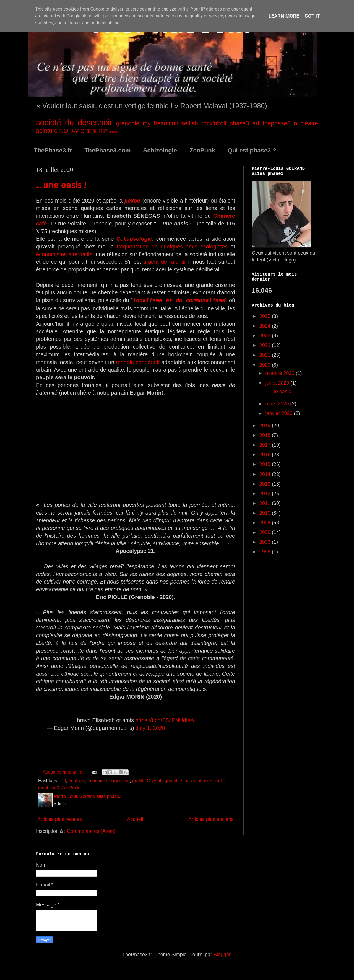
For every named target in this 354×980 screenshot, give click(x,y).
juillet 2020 (278, 383)
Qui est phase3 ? (252, 150)
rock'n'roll (214, 123)
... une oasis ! (61, 185)
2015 (266, 464)
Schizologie (160, 150)
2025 (266, 316)
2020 (266, 365)
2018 (266, 435)
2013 (266, 484)
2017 (266, 445)
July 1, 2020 (150, 728)
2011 (266, 503)
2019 (266, 426)
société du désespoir (74, 123)
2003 (266, 542)
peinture (47, 131)
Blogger (222, 954)
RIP (103, 131)
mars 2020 (278, 404)
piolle (220, 780)
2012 (266, 494)
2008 (266, 532)
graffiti (138, 780)
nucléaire (306, 123)
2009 (266, 523)
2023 (266, 336)
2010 (266, 513)
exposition (120, 780)
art (256, 123)
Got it (312, 16)
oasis (113, 131)
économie (97, 780)
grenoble (128, 123)
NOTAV (69, 131)
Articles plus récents (60, 819)
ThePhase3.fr (53, 150)
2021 (266, 355)
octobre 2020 (280, 373)
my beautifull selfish (170, 123)
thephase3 (277, 123)
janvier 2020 (279, 413)
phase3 (239, 123)
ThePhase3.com (108, 150)
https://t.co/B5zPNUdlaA (165, 720)
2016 (266, 455)
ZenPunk (202, 150)
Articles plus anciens (211, 819)
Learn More (284, 16)
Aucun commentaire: (64, 772)
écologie (77, 780)
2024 (266, 326)
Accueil (135, 819)
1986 (266, 552)
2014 (266, 474)
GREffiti (89, 131)
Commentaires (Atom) (91, 831)
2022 (266, 345)
